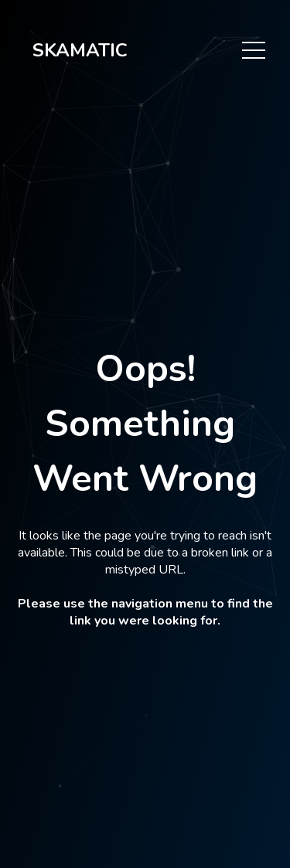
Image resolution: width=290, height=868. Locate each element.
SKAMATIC (80, 50)
